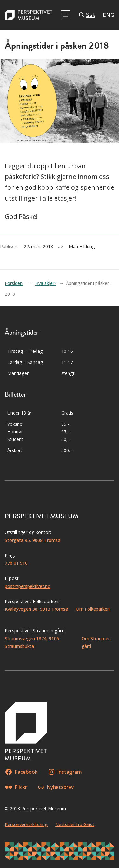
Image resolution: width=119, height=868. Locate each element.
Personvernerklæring (26, 824)
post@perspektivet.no (28, 586)
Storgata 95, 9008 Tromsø (33, 540)
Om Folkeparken (93, 609)
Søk (91, 15)
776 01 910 (16, 563)
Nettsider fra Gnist (75, 824)
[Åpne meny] (66, 15)
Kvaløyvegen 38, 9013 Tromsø (36, 609)
